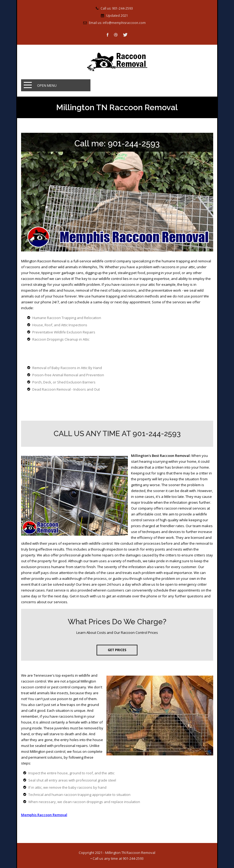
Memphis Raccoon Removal (44, 815)
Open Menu (47, 85)
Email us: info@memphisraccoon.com (117, 23)
